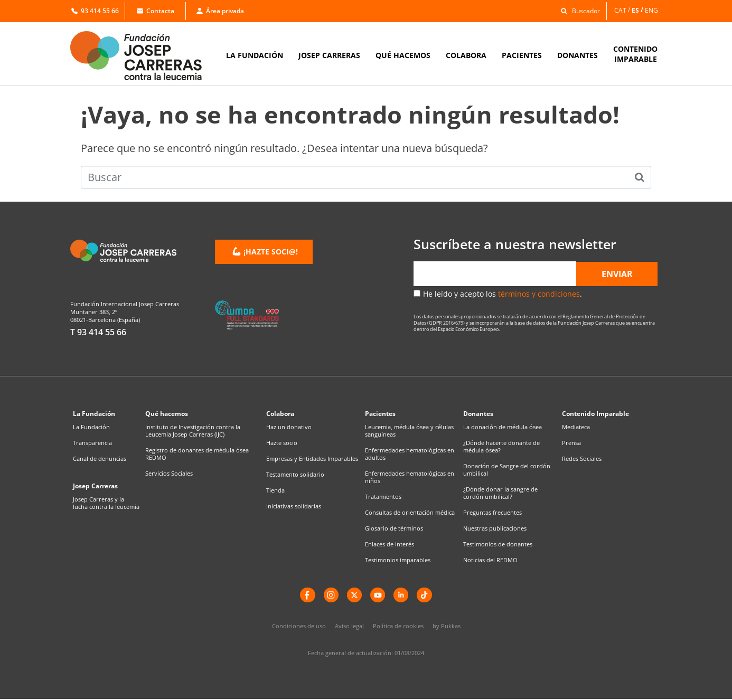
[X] (354, 595)
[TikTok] (427, 595)
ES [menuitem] (635, 10)
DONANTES (578, 55)
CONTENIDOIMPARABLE (635, 54)
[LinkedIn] (402, 595)
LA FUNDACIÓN (255, 55)
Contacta (156, 11)
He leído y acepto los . (503, 294)
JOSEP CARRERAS (329, 55)
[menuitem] (623, 10)
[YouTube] (378, 595)
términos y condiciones (539, 294)
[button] (578, 10)
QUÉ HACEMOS (403, 55)
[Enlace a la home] (143, 56)
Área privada (220, 11)
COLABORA (466, 55)
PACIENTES (522, 55)
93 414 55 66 (95, 11)
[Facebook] (305, 595)
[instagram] (330, 595)
